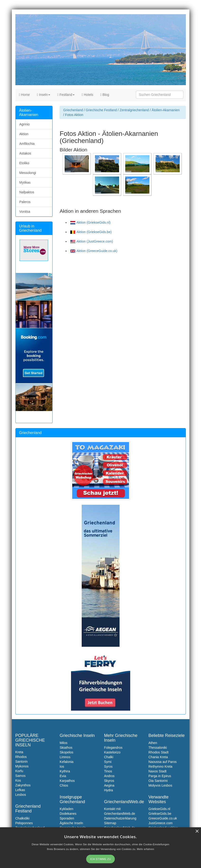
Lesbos (21, 795)
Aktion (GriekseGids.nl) (90, 222)
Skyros (109, 781)
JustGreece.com (161, 823)
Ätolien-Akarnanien (166, 110)
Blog (105, 95)
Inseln (44, 95)
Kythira (65, 771)
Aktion (24, 134)
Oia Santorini (158, 781)
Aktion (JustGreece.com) (92, 241)
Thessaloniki (158, 748)
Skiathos (66, 748)
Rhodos (21, 757)
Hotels (87, 95)
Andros (109, 776)
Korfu (19, 771)
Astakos (25, 153)
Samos (21, 776)
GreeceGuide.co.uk (163, 818)
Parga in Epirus (160, 776)
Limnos (65, 757)
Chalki (109, 757)
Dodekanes (68, 814)
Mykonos (22, 766)
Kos (18, 780)
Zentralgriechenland (134, 110)
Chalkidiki (22, 818)
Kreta (19, 752)
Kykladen (67, 809)
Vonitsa (25, 212)
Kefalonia (67, 762)
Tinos (108, 771)
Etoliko (24, 163)
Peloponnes (24, 823)
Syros (108, 766)
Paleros (25, 202)
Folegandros (113, 748)
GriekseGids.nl (159, 809)
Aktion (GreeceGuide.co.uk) (94, 251)
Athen (153, 743)
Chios (64, 785)
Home (24, 95)
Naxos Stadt (157, 771)
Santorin (22, 762)
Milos (64, 743)
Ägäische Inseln (71, 823)
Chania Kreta (158, 757)
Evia (63, 776)
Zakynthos (23, 785)
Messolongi (28, 173)
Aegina (109, 785)
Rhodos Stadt (159, 752)
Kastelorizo (112, 752)
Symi (108, 762)
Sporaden (67, 818)
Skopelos (67, 752)
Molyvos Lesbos (160, 785)
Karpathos (67, 781)
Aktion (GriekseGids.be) (91, 232)
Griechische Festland (101, 110)
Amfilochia (27, 144)
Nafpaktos (27, 192)
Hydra (109, 790)
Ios (62, 766)
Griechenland (73, 110)
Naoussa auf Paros (163, 762)
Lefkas (20, 790)
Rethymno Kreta (160, 766)
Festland (66, 95)
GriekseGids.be (160, 814)
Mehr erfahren (145, 849)
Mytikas (25, 182)
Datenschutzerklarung (120, 818)
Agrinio (25, 124)
